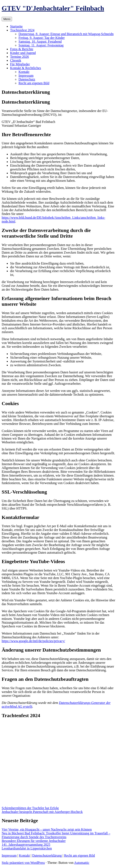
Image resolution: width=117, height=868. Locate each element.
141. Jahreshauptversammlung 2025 (26, 845)
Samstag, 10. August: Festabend (40, 41)
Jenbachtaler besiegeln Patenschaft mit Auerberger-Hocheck (42, 812)
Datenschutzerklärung (47, 855)
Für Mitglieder (20, 64)
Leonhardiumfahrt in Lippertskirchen (27, 848)
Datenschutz (27, 79)
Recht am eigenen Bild (34, 83)
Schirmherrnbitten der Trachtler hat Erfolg (30, 808)
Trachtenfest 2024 (22, 30)
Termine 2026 (19, 57)
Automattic (82, 863)
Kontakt (24, 72)
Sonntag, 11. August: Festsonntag (41, 45)
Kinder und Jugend (23, 53)
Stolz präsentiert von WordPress (23, 863)
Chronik (16, 60)
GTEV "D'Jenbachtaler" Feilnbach (53, 8)
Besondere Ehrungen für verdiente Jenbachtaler (34, 841)
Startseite (16, 26)
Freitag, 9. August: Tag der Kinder (42, 38)
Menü (7, 19)
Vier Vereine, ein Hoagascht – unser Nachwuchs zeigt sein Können (47, 829)
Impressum (26, 76)
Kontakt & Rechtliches (26, 68)
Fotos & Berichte (22, 49)
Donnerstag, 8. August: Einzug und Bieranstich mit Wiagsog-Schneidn (66, 34)
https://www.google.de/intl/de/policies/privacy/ (33, 641)
